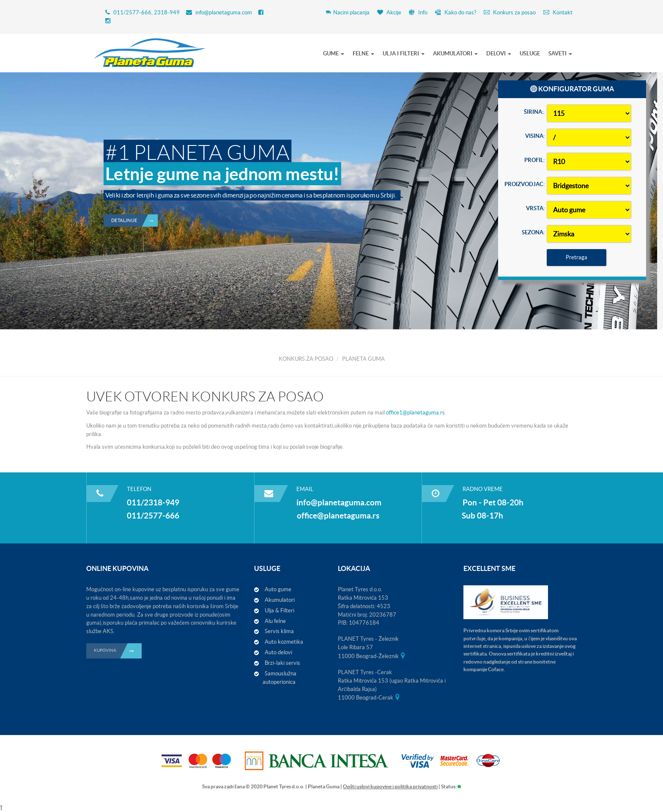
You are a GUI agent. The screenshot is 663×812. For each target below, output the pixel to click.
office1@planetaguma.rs (415, 413)
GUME (334, 53)
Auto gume (278, 589)
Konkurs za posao (510, 12)
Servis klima (279, 631)
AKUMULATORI (455, 53)
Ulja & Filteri (279, 610)
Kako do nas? (456, 12)
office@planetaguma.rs (338, 516)
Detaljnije (134, 192)
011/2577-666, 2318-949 (147, 12)
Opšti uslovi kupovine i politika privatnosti (390, 786)
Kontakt (558, 12)
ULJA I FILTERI (404, 53)
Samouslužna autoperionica (279, 678)
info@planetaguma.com (224, 12)
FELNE (363, 53)
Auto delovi (278, 652)
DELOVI (499, 53)
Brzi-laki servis (282, 663)
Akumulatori (280, 600)
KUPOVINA (118, 651)
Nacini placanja (347, 12)
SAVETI (560, 53)
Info (418, 12)
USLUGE (530, 53)
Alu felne (275, 621)
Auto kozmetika (284, 642)
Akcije (389, 12)
